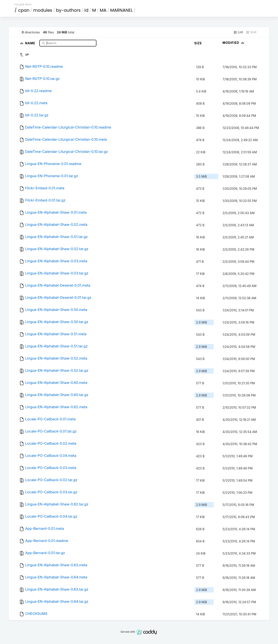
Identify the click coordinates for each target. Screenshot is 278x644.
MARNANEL (121, 10)
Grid (251, 32)
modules (43, 10)
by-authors (68, 10)
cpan (24, 10)
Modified (234, 43)
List (238, 32)
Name (31, 43)
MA (103, 10)
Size (198, 43)
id (86, 10)
